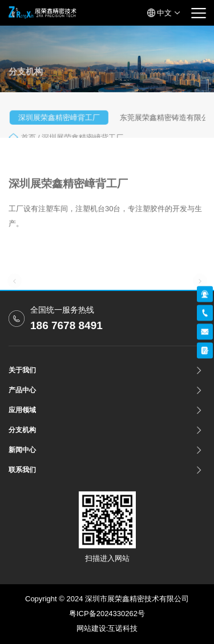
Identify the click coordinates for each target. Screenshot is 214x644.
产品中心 (22, 390)
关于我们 (22, 370)
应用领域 (22, 410)
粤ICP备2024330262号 (107, 614)
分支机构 (22, 430)
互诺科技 (123, 628)
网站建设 (91, 628)
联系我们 (22, 470)
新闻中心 (22, 450)
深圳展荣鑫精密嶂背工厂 (61, 121)
